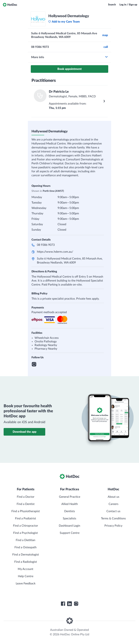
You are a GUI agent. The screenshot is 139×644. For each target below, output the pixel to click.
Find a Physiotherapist (26, 511)
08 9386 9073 (46, 245)
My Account (26, 569)
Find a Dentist (26, 504)
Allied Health (70, 504)
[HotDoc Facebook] (63, 604)
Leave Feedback (26, 584)
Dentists (70, 511)
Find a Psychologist (26, 533)
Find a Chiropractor (26, 526)
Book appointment (69, 69)
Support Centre (70, 533)
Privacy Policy (113, 526)
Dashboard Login (69, 526)
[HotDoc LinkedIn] (69, 604)
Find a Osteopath (26, 547)
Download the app (25, 432)
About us (113, 497)
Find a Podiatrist (26, 518)
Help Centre (26, 576)
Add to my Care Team (64, 22)
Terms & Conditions (113, 518)
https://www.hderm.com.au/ (55, 252)
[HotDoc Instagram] (76, 604)
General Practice (70, 497)
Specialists (69, 518)
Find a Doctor (26, 497)
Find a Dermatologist (26, 555)
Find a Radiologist (26, 562)
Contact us (113, 511)
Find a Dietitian (26, 540)
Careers (113, 504)
